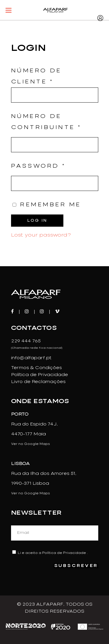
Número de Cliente (55, 85)
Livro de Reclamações (38, 382)
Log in (37, 221)
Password (38, 166)
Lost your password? (41, 235)
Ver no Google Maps (31, 444)
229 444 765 (26, 341)
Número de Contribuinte (46, 122)
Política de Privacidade (40, 375)
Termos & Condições (36, 368)
